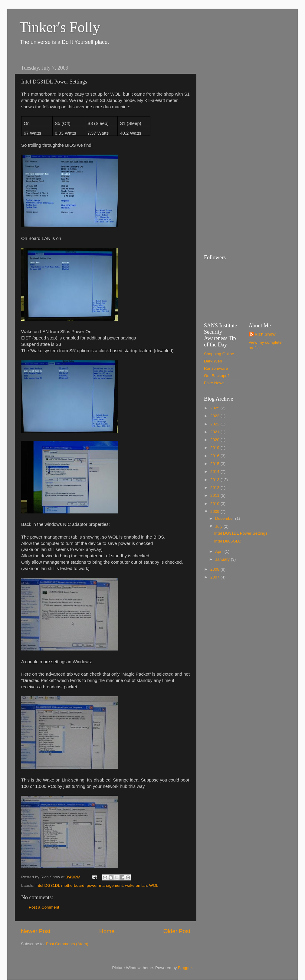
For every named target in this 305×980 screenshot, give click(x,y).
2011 (215, 495)
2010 (215, 504)
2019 (215, 448)
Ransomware (216, 368)
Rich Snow (265, 334)
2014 (215, 472)
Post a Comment (44, 907)
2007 (215, 577)
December (225, 518)
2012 (215, 488)
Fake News (214, 383)
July (219, 526)
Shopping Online (219, 354)
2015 (215, 464)
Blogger (185, 968)
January (223, 559)
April (220, 551)
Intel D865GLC (228, 541)
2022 (215, 424)
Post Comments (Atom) (67, 944)
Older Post (177, 931)
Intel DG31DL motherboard (60, 885)
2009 (215, 511)
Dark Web (213, 361)
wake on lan (136, 885)
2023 (215, 416)
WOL (154, 885)
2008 (215, 569)
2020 (215, 440)
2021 (215, 432)
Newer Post (36, 931)
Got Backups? (217, 376)
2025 (215, 408)
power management (105, 885)
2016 (215, 456)
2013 (215, 480)
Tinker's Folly (60, 27)
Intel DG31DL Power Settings (241, 533)
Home (107, 931)
